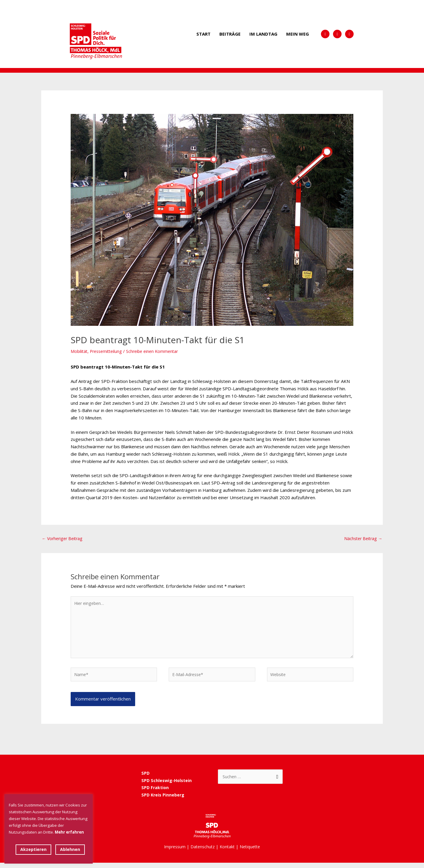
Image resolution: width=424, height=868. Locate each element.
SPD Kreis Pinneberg (164, 800)
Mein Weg (298, 34)
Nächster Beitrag (362, 539)
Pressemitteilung (108, 351)
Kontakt (228, 852)
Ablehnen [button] (70, 849)
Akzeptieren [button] (33, 849)
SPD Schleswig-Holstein (167, 785)
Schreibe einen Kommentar (157, 351)
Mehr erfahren (69, 832)
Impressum (173, 852)
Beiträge (230, 34)
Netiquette (252, 852)
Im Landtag (263, 34)
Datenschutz (202, 852)
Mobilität (79, 351)
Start (203, 34)
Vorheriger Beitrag (64, 539)
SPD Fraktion (156, 793)
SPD (146, 778)
